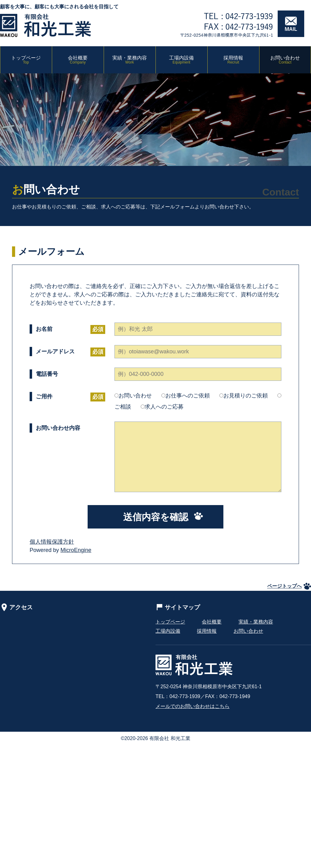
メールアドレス (55, 352)
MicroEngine (76, 550)
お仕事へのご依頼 (186, 396)
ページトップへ (284, 586)
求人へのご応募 (162, 407)
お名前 (44, 329)
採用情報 (233, 60)
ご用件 (44, 397)
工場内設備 (181, 60)
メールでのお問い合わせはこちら (193, 706)
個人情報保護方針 (52, 542)
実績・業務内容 (130, 60)
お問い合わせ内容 (58, 428)
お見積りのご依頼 (244, 396)
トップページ (26, 60)
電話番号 (47, 374)
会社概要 (78, 60)
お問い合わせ (285, 60)
